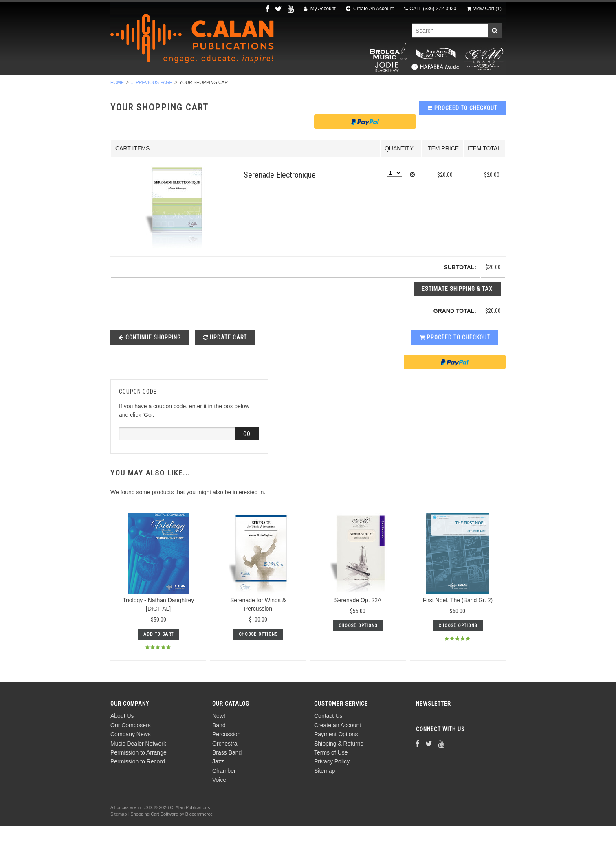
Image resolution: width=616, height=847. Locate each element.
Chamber (390, 86)
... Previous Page (152, 103)
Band (167, 86)
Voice (428, 86)
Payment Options (336, 756)
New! (136, 86)
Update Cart (225, 359)
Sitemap (324, 792)
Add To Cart (158, 656)
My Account (319, 9)
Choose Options (258, 656)
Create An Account (370, 9)
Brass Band (311, 86)
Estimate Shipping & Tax (457, 310)
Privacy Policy (332, 783)
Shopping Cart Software (154, 835)
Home (117, 103)
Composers (470, 86)
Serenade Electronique (280, 196)
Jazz (353, 86)
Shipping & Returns (339, 765)
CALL (430, 9)
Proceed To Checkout (462, 130)
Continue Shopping (150, 359)
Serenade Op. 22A (358, 622)
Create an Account (338, 746)
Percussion (209, 86)
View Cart (484, 9)
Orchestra (260, 86)
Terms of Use (331, 774)
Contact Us (328, 737)
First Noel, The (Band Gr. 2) (458, 622)
